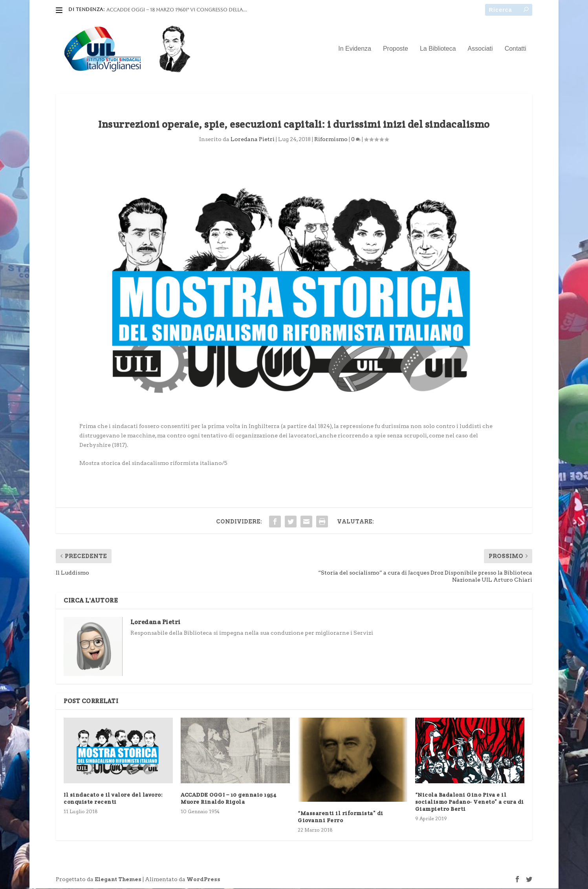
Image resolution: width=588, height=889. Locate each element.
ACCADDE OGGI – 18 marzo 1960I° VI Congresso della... (177, 10)
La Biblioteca (438, 49)
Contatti (516, 49)
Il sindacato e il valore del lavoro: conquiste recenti (113, 798)
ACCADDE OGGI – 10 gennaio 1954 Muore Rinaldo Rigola (229, 798)
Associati (480, 49)
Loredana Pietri (253, 140)
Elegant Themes (118, 880)
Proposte (396, 49)
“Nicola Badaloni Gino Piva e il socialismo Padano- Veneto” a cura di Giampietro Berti (470, 802)
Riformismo (331, 140)
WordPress (203, 880)
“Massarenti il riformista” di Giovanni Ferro (341, 817)
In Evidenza (355, 49)
